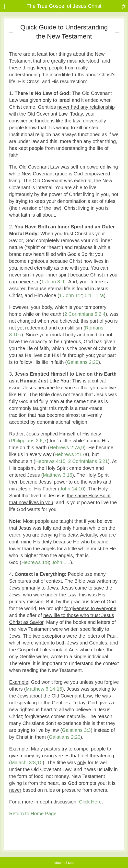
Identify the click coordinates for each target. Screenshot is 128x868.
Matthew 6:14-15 (44, 689)
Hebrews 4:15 (50, 461)
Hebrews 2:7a (65, 447)
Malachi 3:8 (23, 763)
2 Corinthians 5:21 (88, 461)
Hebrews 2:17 (70, 454)
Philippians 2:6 (27, 441)
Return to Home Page (33, 814)
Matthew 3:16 (58, 475)
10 (40, 763)
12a (100, 295)
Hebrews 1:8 (35, 562)
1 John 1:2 (71, 295)
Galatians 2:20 (83, 362)
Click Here (90, 802)
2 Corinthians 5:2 (83, 314)
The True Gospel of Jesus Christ (64, 6)
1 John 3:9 (52, 282)
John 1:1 (61, 562)
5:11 (89, 295)
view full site (64, 863)
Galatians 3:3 (76, 730)
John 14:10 (72, 489)
